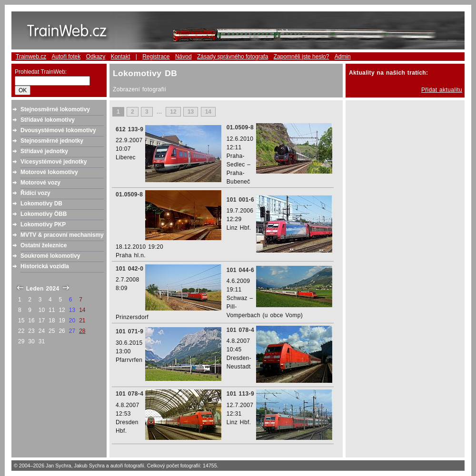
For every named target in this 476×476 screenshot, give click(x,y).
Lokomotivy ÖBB (44, 214)
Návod (183, 57)
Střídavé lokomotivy (48, 120)
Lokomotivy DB (41, 204)
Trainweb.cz (31, 57)
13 (191, 112)
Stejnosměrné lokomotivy (55, 109)
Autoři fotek (66, 57)
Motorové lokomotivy (49, 172)
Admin (343, 57)
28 (82, 331)
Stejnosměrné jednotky (52, 141)
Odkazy (96, 57)
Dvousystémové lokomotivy (58, 130)
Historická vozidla (45, 266)
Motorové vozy (40, 183)
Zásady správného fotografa (233, 57)
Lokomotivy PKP (43, 224)
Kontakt (121, 57)
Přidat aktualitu (442, 90)
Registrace (156, 57)
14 (208, 112)
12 (173, 112)
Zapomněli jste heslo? (302, 57)
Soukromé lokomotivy (50, 256)
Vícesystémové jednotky (54, 162)
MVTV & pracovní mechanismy (62, 235)
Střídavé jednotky (44, 151)
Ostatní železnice (44, 245)
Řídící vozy (35, 193)
